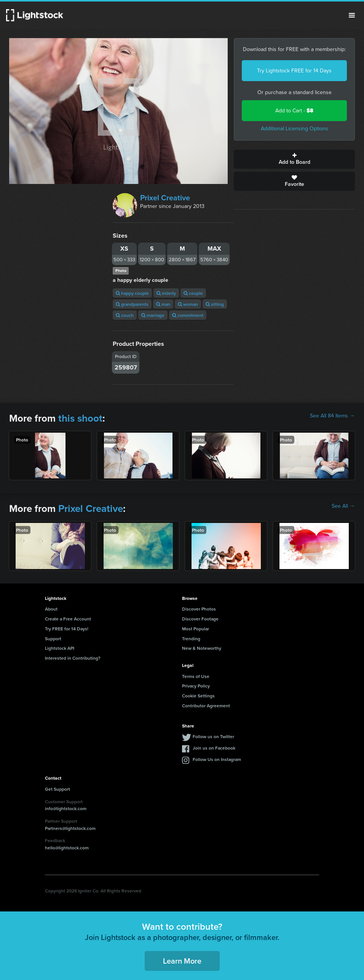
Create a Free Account (68, 619)
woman (188, 304)
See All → (343, 506)
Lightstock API (60, 648)
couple (193, 293)
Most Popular (196, 629)
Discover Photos (199, 609)
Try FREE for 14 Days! (67, 629)
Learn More (182, 961)
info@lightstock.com (66, 808)
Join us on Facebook (214, 748)
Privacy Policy (196, 686)
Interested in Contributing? (73, 658)
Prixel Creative (165, 198)
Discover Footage (200, 619)
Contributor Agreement (206, 706)
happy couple (132, 293)
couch (125, 315)
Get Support (57, 789)
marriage (153, 315)
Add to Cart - (294, 111)
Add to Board (294, 159)
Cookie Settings (198, 696)
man (163, 304)
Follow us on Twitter (213, 736)
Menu (352, 15)
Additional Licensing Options (295, 129)
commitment (188, 315)
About (51, 609)
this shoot (80, 418)
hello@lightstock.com (67, 848)
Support (53, 639)
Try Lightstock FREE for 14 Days (294, 71)
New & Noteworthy (202, 648)
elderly (166, 293)
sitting (215, 304)
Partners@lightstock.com (70, 828)
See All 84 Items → (332, 416)
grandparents (132, 304)
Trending (191, 639)
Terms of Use (196, 676)
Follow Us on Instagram (217, 759)
